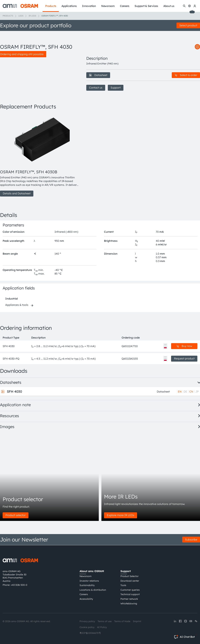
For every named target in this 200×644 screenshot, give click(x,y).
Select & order (186, 75)
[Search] (184, 6)
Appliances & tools (17, 305)
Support (116, 88)
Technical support (130, 594)
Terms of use (105, 621)
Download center (130, 581)
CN (191, 392)
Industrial (12, 299)
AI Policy (102, 627)
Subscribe (191, 539)
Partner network (129, 599)
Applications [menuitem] (69, 6)
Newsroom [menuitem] (108, 6)
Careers (84, 594)
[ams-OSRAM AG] (20, 6)
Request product (184, 358)
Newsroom (86, 576)
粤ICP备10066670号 (90, 633)
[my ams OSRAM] (195, 6)
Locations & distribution (93, 590)
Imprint (137, 621)
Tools (123, 585)
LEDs (21, 16)
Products (8, 16)
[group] (39, 155)
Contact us (96, 88)
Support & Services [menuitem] (146, 6)
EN (180, 392)
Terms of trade (122, 621)
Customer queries (130, 590)
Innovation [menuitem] (89, 6)
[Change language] (189, 6)
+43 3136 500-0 (19, 585)
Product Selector (129, 576)
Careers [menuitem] (125, 6)
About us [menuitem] (169, 6)
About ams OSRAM (92, 571)
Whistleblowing (129, 604)
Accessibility (86, 599)
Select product (188, 25)
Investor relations (89, 581)
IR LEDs (32, 16)
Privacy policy (87, 621)
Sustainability (87, 585)
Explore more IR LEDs (121, 515)
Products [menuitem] (51, 6)
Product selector (16, 515)
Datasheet (98, 75)
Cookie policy (87, 627)
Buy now (184, 346)
